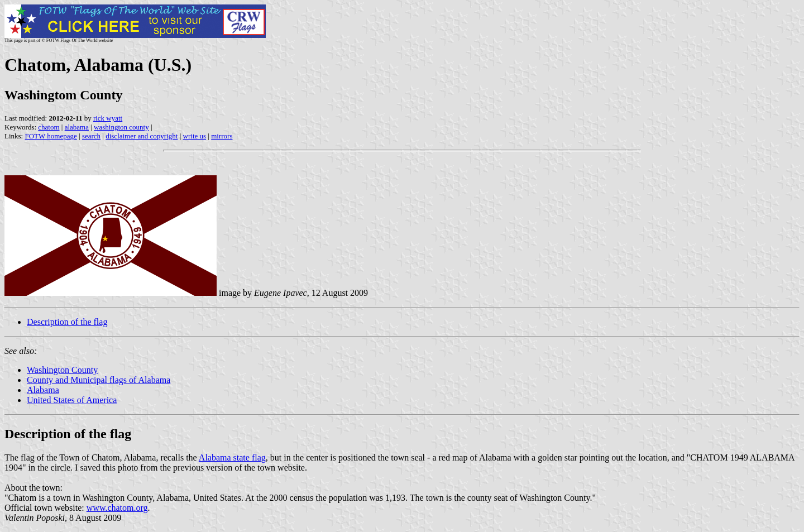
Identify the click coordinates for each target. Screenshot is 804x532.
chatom (49, 127)
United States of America (72, 400)
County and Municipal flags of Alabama (99, 380)
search (91, 136)
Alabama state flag (232, 457)
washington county (121, 127)
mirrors (222, 136)
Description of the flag (67, 322)
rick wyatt (108, 118)
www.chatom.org (117, 508)
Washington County (62, 370)
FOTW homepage (51, 136)
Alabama (43, 390)
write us (195, 136)
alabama (77, 127)
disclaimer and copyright (142, 136)
